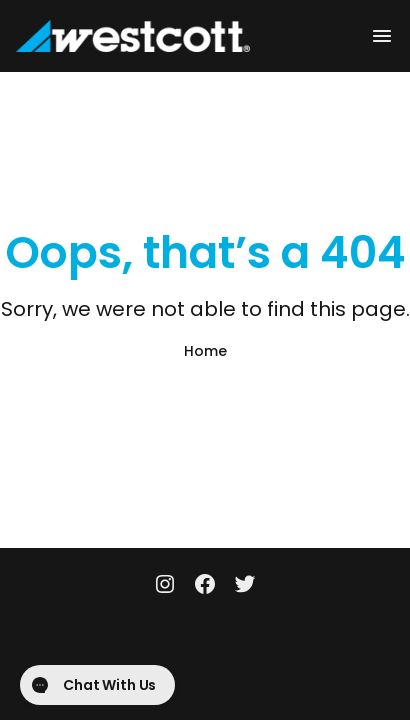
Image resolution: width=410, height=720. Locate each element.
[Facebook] (205, 586)
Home (205, 351)
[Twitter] (245, 586)
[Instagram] (165, 586)
